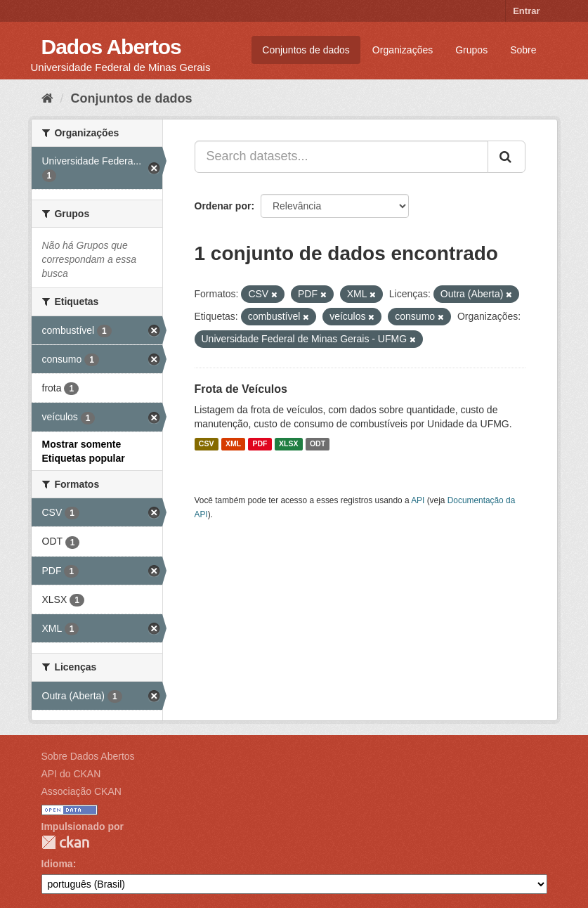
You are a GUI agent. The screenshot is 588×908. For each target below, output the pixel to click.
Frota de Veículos (241, 389)
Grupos (471, 50)
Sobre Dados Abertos (88, 756)
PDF (260, 444)
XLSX (288, 444)
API (418, 500)
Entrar (526, 11)
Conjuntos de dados (306, 50)
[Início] (47, 98)
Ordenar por (223, 206)
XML (233, 444)
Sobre (523, 50)
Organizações (403, 50)
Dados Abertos (111, 47)
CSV (207, 444)
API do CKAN (71, 774)
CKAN (65, 842)
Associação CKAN (81, 791)
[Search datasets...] (341, 157)
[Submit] (507, 157)
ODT (318, 444)
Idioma (57, 864)
